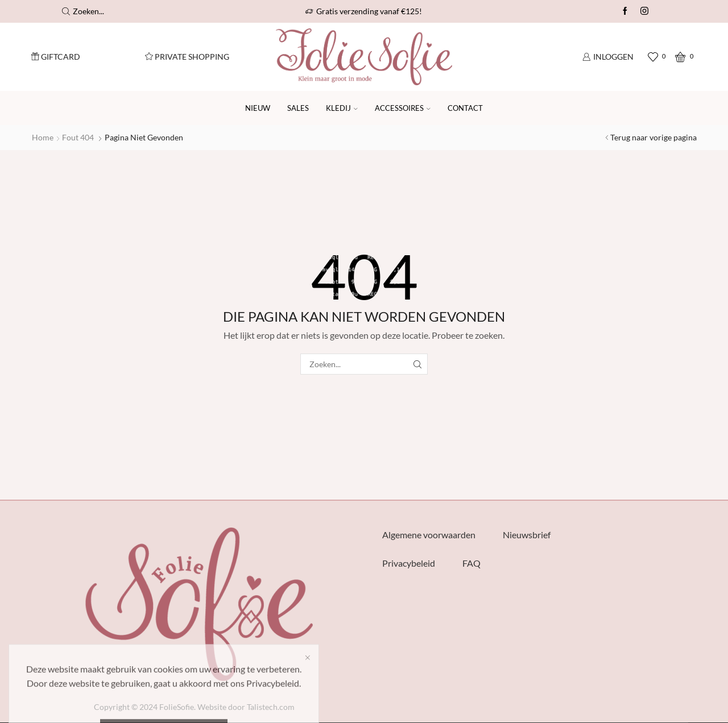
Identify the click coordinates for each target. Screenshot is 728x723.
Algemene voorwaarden (429, 535)
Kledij (342, 108)
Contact (465, 108)
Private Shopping (187, 57)
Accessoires (403, 108)
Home (43, 137)
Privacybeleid (409, 563)
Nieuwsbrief (527, 535)
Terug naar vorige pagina (653, 137)
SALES (298, 108)
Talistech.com (271, 707)
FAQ (471, 563)
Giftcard (56, 57)
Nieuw (258, 108)
